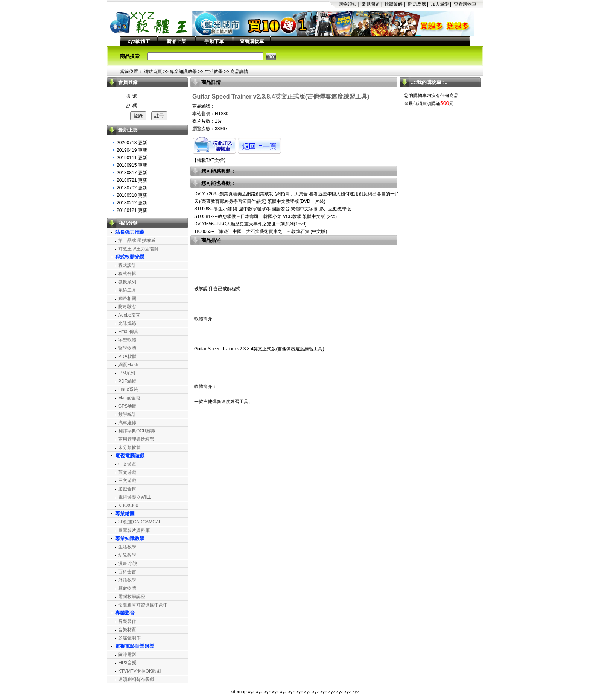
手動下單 (214, 41)
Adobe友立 (129, 315)
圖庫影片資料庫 (134, 530)
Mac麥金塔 (129, 398)
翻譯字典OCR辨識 (137, 431)
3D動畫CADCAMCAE (140, 522)
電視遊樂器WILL (135, 497)
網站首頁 (153, 72)
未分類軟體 (129, 447)
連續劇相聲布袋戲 (136, 679)
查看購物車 (465, 4)
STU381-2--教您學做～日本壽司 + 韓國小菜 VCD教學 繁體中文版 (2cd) (265, 216)
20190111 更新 (132, 158)
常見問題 (371, 4)
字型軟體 (127, 340)
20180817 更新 (132, 173)
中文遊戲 (127, 464)
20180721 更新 (132, 180)
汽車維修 (127, 423)
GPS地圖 (127, 406)
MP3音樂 (127, 663)
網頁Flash (128, 365)
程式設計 (127, 265)
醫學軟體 (127, 348)
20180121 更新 (132, 210)
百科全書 (127, 572)
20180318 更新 (132, 195)
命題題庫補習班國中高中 (143, 605)
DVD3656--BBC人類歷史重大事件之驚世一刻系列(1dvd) (250, 224)
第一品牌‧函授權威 (137, 240)
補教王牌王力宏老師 (138, 249)
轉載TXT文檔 (210, 160)
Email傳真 (128, 332)
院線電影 (127, 654)
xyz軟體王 (139, 41)
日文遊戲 (127, 481)
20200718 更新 (132, 143)
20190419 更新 (132, 150)
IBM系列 (127, 373)
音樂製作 (127, 621)
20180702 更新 (132, 188)
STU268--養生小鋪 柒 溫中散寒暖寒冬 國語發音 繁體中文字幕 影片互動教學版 (273, 209)
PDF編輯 (127, 381)
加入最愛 (440, 4)
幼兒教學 (127, 555)
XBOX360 (128, 505)
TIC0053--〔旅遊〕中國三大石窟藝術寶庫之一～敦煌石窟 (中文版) (261, 231)
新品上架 (176, 41)
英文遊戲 (127, 472)
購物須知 (348, 4)
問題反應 (417, 4)
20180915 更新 (132, 165)
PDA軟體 (127, 356)
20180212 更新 (132, 203)
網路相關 (127, 298)
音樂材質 (127, 630)
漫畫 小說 (128, 563)
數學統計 (127, 414)
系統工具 (127, 290)
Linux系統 (128, 390)
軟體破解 (394, 4)
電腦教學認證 (132, 597)
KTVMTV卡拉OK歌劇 (140, 671)
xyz (251, 692)
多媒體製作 (129, 638)
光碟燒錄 (127, 323)
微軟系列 (127, 282)
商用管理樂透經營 (136, 439)
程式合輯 (127, 274)
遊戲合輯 (127, 489)
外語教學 (127, 580)
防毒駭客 (127, 307)
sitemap (239, 692)
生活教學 (214, 72)
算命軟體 (127, 588)
